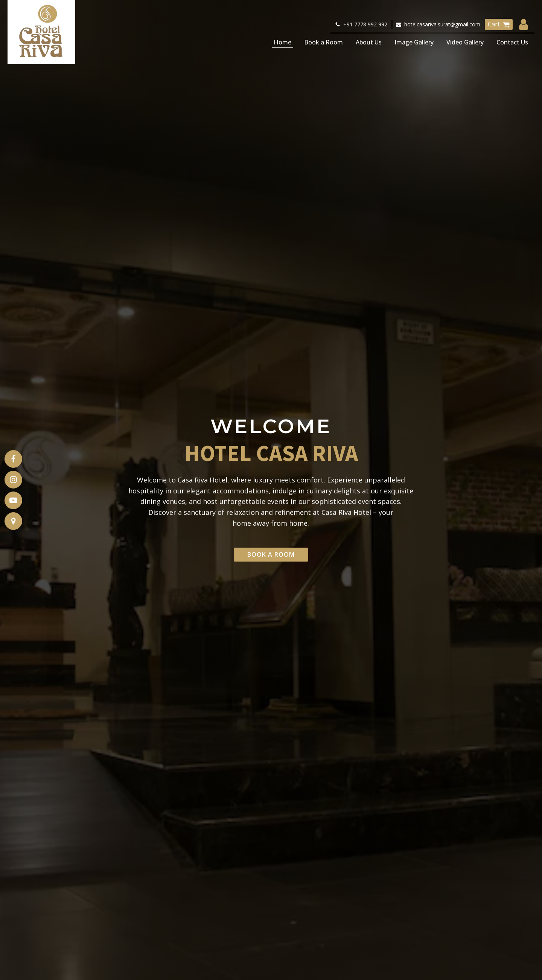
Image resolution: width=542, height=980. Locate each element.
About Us (369, 42)
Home (282, 42)
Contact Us (512, 42)
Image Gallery (414, 42)
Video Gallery (465, 42)
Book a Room (324, 42)
